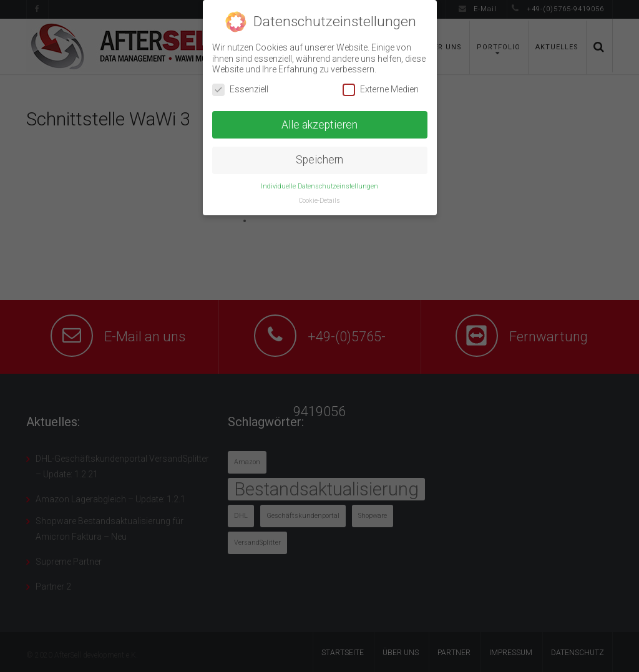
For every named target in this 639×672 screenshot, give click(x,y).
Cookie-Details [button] (319, 201)
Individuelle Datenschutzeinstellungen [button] (319, 186)
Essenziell (240, 90)
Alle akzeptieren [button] (319, 125)
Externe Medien (381, 90)
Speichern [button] (319, 160)
